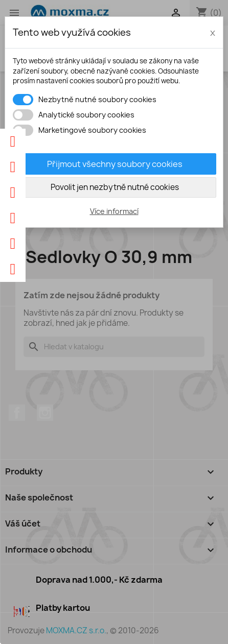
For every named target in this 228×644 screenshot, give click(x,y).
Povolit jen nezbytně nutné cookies (115, 187)
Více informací (114, 211)
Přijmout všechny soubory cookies (115, 164)
